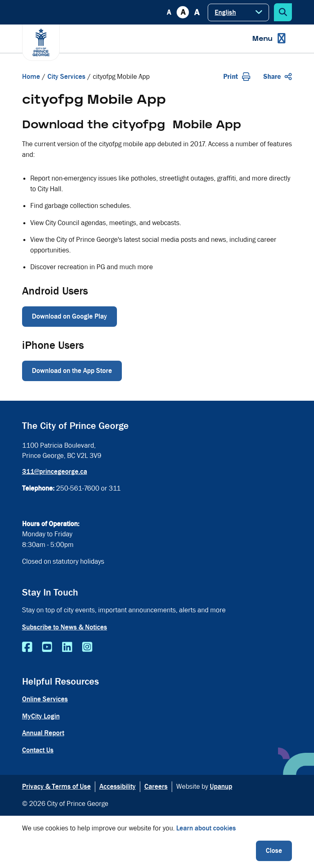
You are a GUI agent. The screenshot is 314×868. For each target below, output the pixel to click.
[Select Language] (238, 12)
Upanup (221, 787)
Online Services (45, 699)
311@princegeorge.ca (55, 472)
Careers (156, 787)
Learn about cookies (206, 828)
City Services (66, 77)
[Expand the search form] (283, 12)
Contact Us (38, 750)
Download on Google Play (70, 316)
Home (31, 77)
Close (274, 851)
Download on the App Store (72, 371)
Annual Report (43, 733)
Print (237, 77)
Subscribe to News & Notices (65, 627)
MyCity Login (41, 716)
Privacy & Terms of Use (56, 787)
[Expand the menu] (269, 39)
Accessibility (118, 787)
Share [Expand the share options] (278, 77)
